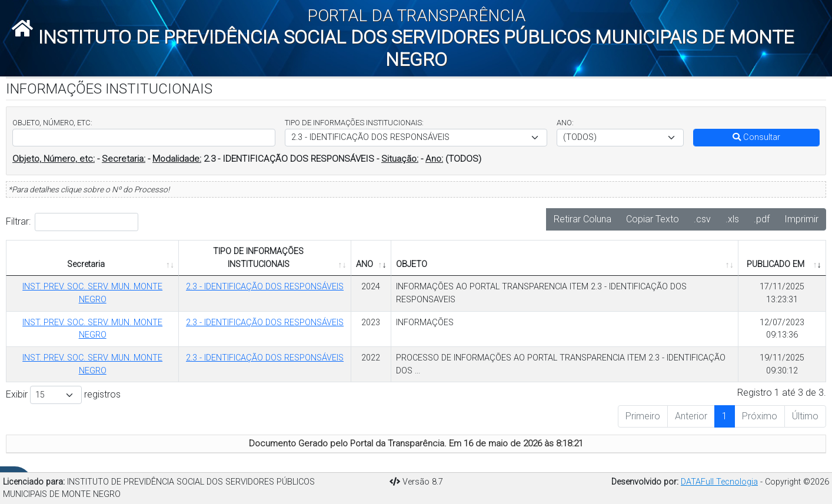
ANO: (565, 123)
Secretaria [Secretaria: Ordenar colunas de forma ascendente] (86, 264)
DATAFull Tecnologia (719, 482)
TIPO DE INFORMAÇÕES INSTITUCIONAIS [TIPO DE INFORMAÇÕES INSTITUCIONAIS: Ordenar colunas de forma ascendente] (258, 258)
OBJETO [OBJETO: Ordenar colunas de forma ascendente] (412, 264)
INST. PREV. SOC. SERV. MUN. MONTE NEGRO (92, 293)
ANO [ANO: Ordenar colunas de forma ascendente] (365, 264)
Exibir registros (63, 395)
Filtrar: (72, 222)
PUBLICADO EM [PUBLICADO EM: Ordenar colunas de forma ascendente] (776, 264)
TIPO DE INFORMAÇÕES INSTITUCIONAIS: (354, 123)
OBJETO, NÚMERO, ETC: (52, 123)
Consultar (756, 137)
